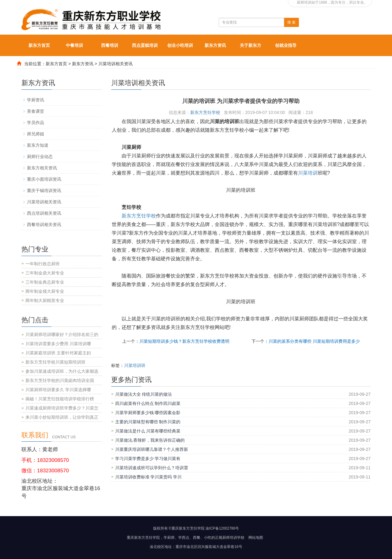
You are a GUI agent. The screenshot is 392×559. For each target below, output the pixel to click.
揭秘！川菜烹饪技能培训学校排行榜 (60, 399)
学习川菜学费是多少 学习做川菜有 (148, 459)
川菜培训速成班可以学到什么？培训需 (152, 468)
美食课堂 (36, 111)
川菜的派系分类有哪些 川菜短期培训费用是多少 (314, 341)
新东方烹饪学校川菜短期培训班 (55, 362)
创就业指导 (286, 45)
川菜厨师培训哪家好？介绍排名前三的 (62, 334)
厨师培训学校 (233, 538)
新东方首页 (39, 45)
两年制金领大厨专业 (45, 291)
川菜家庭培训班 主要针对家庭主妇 (58, 353)
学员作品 (36, 123)
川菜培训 (308, 173)
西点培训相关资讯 (44, 213)
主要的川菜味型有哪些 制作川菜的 (148, 422)
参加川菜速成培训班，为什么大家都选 (62, 371)
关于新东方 (251, 45)
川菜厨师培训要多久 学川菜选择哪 (58, 390)
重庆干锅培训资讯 (44, 191)
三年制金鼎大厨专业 (45, 273)
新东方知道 (38, 145)
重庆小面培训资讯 (44, 179)
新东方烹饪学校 (205, 112)
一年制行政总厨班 (43, 264)
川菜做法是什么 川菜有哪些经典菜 (148, 431)
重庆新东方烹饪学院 (143, 538)
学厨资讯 (36, 100)
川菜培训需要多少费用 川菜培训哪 (58, 344)
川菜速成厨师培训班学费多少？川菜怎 (62, 408)
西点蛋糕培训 (145, 45)
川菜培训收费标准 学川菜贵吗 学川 (149, 477)
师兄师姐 (36, 134)
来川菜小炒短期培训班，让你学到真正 (62, 417)
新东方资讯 (215, 45)
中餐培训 (74, 45)
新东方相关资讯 (42, 168)
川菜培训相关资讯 (115, 64)
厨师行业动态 (40, 157)
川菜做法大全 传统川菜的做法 (144, 394)
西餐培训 (110, 45)
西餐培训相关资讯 (44, 225)
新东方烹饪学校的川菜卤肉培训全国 (60, 380)
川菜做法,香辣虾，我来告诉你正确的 (150, 440)
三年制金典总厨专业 (45, 282)
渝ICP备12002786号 (222, 528)
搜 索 (291, 22)
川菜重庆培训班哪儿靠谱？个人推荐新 (152, 449)
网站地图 (256, 538)
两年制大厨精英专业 (45, 300)
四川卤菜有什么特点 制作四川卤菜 (148, 403)
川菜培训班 (135, 365)
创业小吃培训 (180, 45)
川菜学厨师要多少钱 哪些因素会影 (148, 413)
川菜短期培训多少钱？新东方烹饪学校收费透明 (184, 341)
